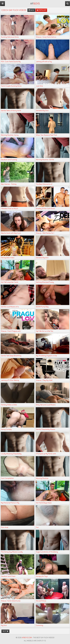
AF (35, 4)
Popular (41, 10)
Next (5, 631)
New (31, 10)
